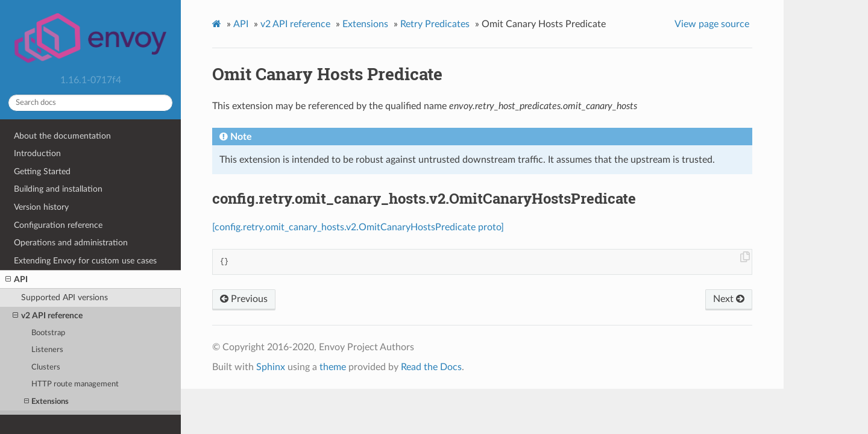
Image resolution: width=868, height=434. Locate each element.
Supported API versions (64, 297)
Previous (244, 299)
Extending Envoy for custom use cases (85, 261)
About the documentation (62, 136)
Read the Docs (431, 367)
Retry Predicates (435, 24)
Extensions (46, 402)
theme (333, 367)
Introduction (37, 153)
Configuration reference (58, 225)
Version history (41, 207)
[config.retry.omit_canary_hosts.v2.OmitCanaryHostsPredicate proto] (358, 227)
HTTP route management (75, 384)
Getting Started (42, 171)
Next (729, 299)
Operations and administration (71, 243)
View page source (712, 24)
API (17, 280)
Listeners (47, 350)
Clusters (46, 367)
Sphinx (271, 367)
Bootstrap (48, 333)
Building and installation (58, 189)
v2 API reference (48, 316)
